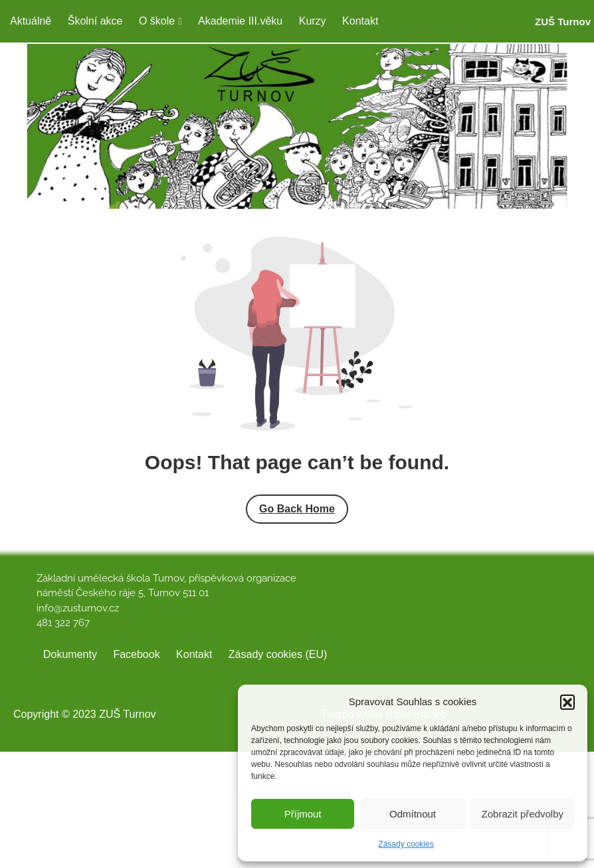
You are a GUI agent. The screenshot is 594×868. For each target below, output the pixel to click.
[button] (567, 702)
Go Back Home (297, 509)
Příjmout (303, 814)
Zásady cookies (406, 844)
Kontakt (360, 21)
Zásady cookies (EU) (278, 654)
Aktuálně (31, 21)
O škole (157, 21)
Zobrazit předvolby (523, 814)
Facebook (136, 654)
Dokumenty (70, 654)
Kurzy (313, 21)
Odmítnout (413, 814)
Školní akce (95, 21)
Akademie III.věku (240, 21)
